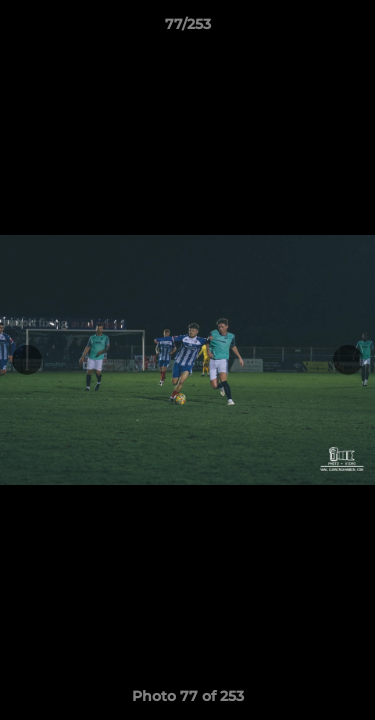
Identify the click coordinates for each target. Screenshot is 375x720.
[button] (351, 29)
